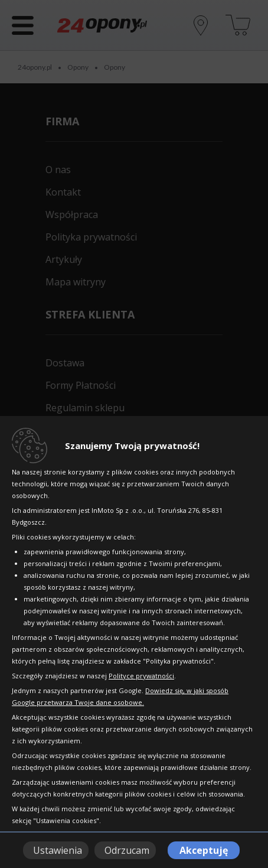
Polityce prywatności (141, 676)
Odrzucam (127, 850)
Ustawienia (58, 850)
